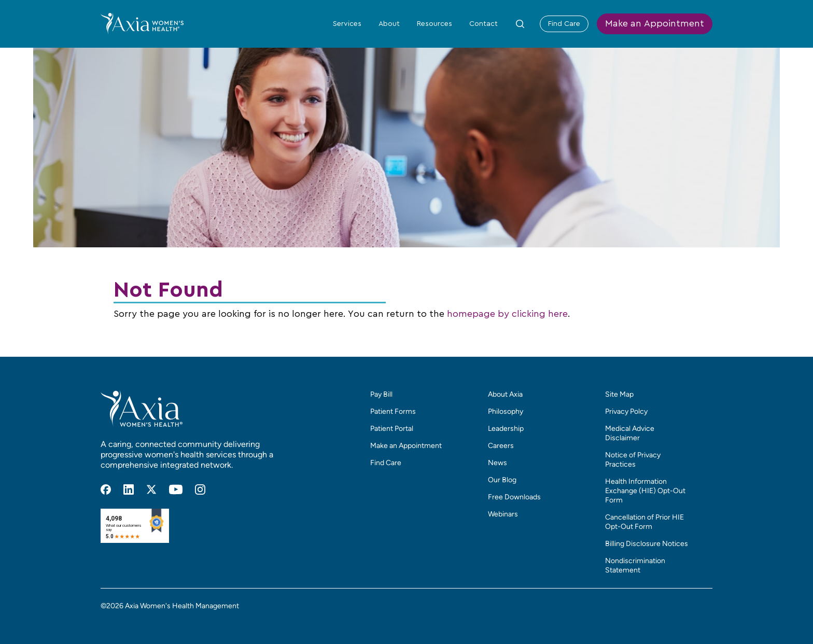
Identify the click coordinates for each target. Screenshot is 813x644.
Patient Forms (393, 411)
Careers (501, 446)
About (389, 24)
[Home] (142, 23)
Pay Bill (381, 394)
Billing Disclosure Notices (647, 544)
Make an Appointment (655, 24)
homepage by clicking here (507, 314)
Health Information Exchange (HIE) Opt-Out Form (645, 491)
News (497, 463)
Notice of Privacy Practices (633, 460)
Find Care (564, 24)
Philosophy (506, 411)
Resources (434, 24)
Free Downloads (514, 497)
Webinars (503, 514)
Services (347, 24)
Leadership (506, 429)
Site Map (619, 394)
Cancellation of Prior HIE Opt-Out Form (644, 522)
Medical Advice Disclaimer (630, 433)
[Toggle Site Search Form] (520, 24)
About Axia (505, 394)
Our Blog (502, 480)
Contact (483, 24)
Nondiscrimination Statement (635, 565)
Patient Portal (392, 429)
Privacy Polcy (626, 411)
